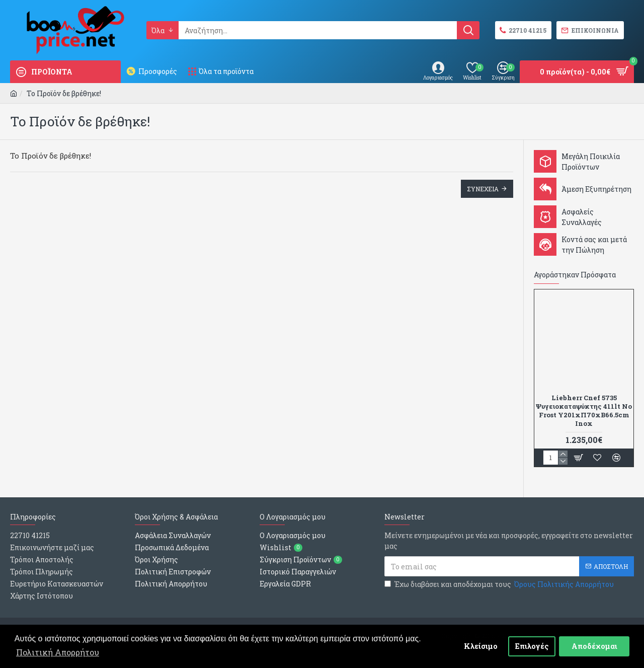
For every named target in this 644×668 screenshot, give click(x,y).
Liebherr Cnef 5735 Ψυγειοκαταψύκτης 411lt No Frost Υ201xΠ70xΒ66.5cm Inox (584, 411)
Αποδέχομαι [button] (594, 646)
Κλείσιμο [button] (481, 646)
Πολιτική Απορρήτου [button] (58, 652)
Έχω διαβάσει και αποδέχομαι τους (500, 584)
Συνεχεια (483, 189)
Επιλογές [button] (532, 646)
